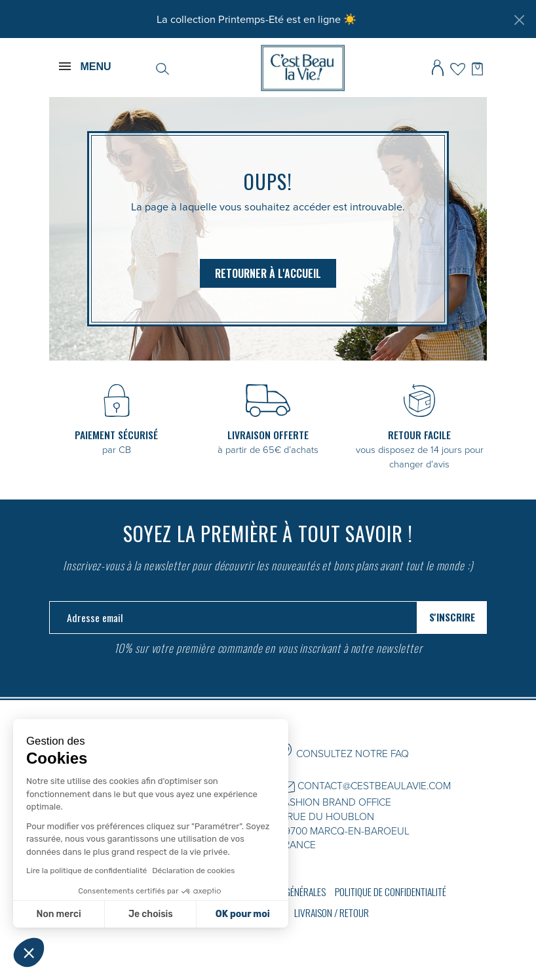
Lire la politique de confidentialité (86, 871)
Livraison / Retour (332, 912)
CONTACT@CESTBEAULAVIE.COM (374, 785)
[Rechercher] (163, 68)
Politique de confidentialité (391, 892)
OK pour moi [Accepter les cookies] (243, 914)
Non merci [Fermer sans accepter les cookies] (58, 914)
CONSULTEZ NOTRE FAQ (353, 753)
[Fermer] (519, 20)
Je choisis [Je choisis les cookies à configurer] (151, 914)
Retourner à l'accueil (268, 273)
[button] (29, 952)
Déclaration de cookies (193, 871)
